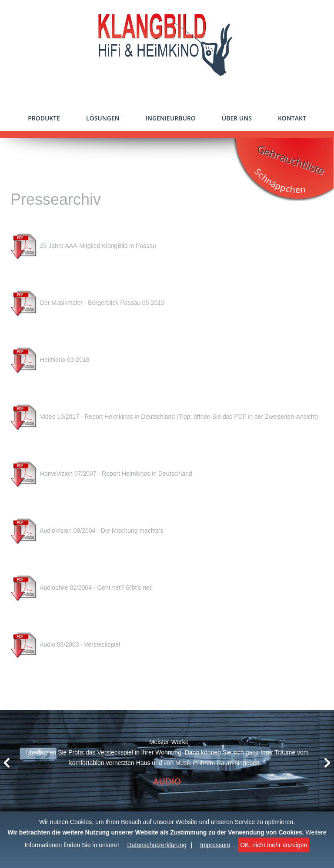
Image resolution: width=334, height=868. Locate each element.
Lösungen (103, 118)
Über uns (237, 118)
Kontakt (292, 118)
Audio (167, 781)
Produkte (44, 118)
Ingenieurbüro (171, 118)
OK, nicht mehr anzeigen (274, 845)
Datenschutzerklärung (157, 845)
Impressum (215, 845)
